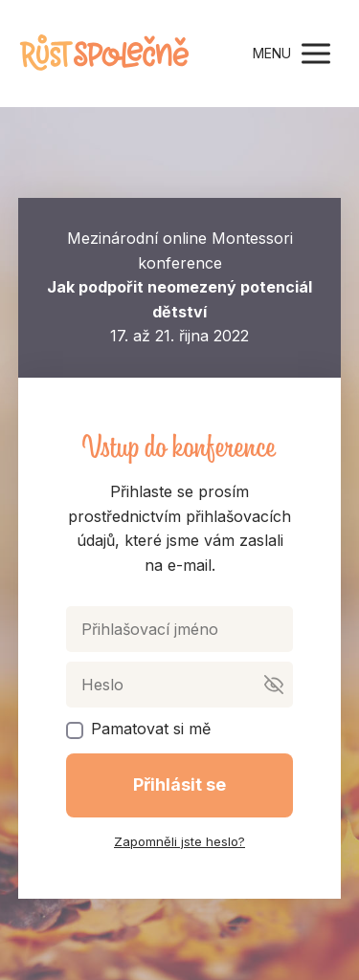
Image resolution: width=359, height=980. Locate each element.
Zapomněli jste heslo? (179, 841)
